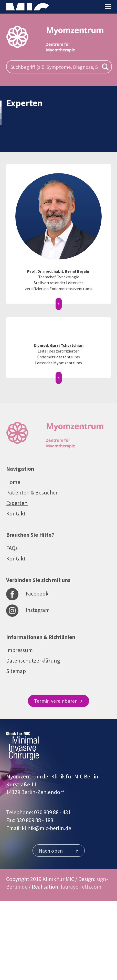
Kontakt (16, 513)
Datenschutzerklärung (33, 660)
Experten (17, 503)
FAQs (12, 548)
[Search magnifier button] (105, 67)
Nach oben (59, 851)
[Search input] (54, 67)
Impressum (19, 650)
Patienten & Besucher (32, 492)
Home (13, 482)
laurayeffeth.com (81, 887)
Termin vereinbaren (59, 701)
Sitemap (16, 671)
